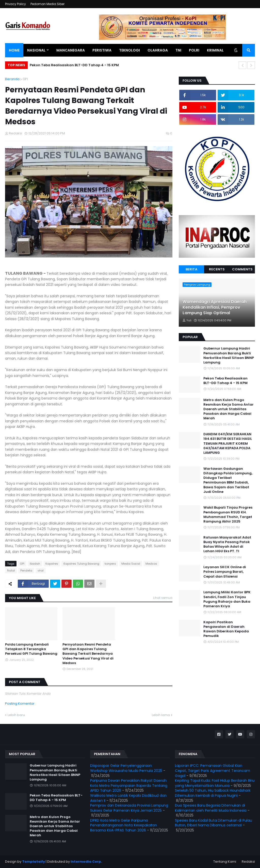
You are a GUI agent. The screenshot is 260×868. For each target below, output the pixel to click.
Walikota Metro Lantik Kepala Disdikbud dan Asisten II (128, 798)
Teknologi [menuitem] (129, 50)
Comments (242, 269)
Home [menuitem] (14, 50)
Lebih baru (16, 715)
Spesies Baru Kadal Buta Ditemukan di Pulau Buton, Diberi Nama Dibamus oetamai (214, 823)
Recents (217, 269)
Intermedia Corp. (86, 862)
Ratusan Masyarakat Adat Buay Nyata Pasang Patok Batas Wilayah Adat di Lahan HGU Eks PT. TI (227, 544)
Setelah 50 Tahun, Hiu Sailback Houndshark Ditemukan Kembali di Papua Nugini (213, 793)
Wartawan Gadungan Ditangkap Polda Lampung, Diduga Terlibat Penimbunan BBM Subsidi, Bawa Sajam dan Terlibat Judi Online (228, 480)
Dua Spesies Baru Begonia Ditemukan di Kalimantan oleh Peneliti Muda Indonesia (211, 808)
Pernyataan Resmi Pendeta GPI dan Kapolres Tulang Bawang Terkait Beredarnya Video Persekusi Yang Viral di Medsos (88, 654)
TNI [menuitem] (178, 50)
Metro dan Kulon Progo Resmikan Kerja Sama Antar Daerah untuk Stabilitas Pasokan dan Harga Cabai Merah (229, 409)
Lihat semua (163, 598)
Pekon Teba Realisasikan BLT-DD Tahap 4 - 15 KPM (74, 65)
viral (41, 570)
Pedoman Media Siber (47, 4)
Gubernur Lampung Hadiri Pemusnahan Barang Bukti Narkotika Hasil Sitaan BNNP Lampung (229, 355)
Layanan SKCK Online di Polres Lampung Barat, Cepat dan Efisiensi (225, 572)
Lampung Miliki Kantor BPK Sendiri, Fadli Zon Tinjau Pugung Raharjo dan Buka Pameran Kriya (227, 599)
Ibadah (35, 564)
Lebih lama (161, 715)
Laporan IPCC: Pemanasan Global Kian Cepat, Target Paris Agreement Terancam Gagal (213, 770)
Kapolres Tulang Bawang (81, 564)
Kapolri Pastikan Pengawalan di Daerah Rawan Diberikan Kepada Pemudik (226, 629)
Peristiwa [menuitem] (102, 50)
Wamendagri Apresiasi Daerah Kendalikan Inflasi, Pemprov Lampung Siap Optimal (215, 308)
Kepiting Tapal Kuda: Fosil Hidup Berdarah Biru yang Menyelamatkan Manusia (215, 783)
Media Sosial (131, 564)
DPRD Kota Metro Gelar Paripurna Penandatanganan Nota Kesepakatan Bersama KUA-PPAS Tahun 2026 (124, 825)
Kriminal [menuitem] (215, 50)
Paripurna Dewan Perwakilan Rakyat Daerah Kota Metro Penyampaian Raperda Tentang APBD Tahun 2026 (129, 785)
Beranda (12, 79)
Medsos (151, 564)
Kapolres (52, 564)
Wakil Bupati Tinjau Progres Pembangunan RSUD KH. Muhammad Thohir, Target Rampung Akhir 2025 (228, 515)
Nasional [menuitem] (36, 50)
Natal (11, 570)
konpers (110, 564)
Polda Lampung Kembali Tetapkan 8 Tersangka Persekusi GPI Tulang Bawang (31, 649)
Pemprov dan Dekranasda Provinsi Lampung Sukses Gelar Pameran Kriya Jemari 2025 (129, 808)
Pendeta (26, 570)
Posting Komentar (20, 704)
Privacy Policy (15, 4)
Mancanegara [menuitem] (71, 50)
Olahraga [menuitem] (158, 50)
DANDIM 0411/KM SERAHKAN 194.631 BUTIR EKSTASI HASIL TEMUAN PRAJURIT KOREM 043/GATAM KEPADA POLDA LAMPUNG (228, 444)
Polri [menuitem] (194, 50)
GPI (25, 79)
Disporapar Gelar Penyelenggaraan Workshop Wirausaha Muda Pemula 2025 (126, 768)
